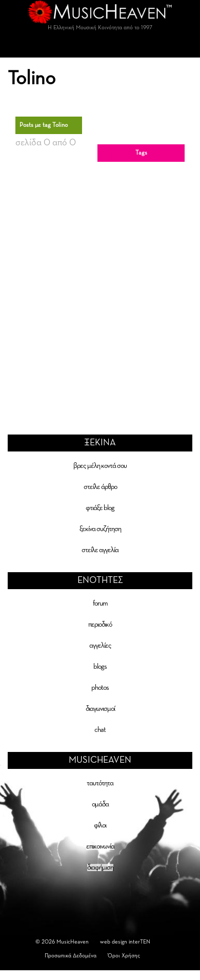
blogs (100, 667)
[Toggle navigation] (100, 47)
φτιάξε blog (100, 508)
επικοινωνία (100, 846)
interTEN (139, 942)
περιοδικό (100, 625)
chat (100, 730)
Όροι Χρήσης (124, 956)
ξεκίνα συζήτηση (100, 529)
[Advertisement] (96, 286)
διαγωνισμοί (100, 709)
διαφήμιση (100, 868)
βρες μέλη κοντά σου (100, 466)
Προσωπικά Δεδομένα (71, 956)
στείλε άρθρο (100, 487)
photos (100, 688)
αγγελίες (100, 646)
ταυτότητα (100, 783)
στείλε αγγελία (100, 550)
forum (100, 604)
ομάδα (100, 804)
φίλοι (100, 825)
